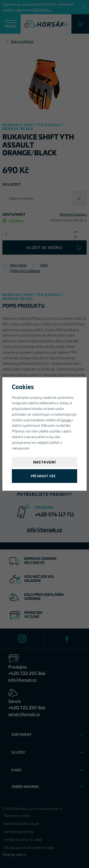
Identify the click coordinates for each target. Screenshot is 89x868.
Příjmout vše (43, 476)
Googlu (66, 420)
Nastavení (45, 462)
